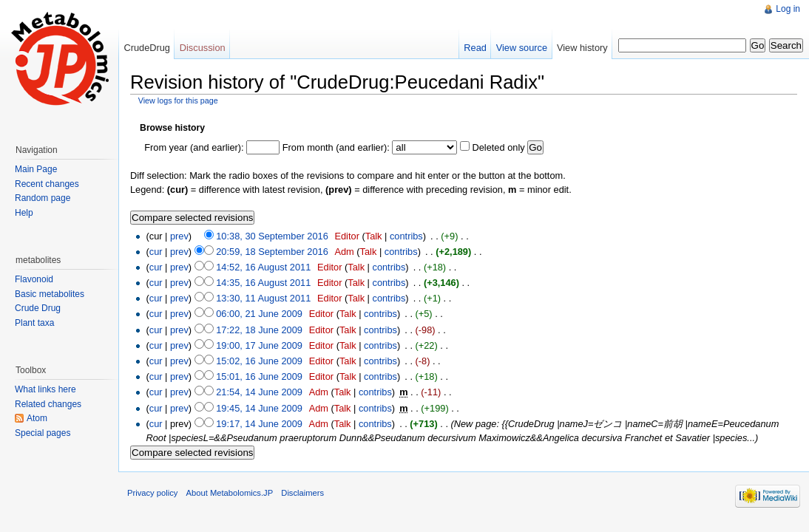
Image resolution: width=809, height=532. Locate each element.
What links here (45, 389)
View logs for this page (178, 100)
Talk (374, 236)
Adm (344, 252)
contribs (406, 236)
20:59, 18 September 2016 (272, 252)
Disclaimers (302, 493)
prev (179, 236)
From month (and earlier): (336, 147)
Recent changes (47, 184)
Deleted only (498, 147)
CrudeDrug (147, 48)
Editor (346, 236)
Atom (37, 418)
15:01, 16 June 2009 (259, 376)
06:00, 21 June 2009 (259, 314)
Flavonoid (34, 279)
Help (24, 213)
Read (475, 48)
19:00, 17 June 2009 (259, 345)
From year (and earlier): (194, 147)
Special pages (43, 433)
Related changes (48, 404)
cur (156, 252)
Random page (43, 198)
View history (582, 48)
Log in (788, 9)
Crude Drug (38, 308)
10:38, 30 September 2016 (272, 236)
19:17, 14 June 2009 (259, 424)
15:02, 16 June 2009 (259, 361)
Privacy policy (152, 493)
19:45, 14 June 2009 (259, 408)
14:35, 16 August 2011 (263, 283)
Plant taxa (34, 323)
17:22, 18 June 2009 (259, 330)
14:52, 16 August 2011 (263, 267)
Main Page (36, 169)
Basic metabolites (50, 294)
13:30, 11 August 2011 (263, 298)
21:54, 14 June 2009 (259, 392)
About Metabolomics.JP (230, 493)
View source (522, 48)
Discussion (203, 48)
